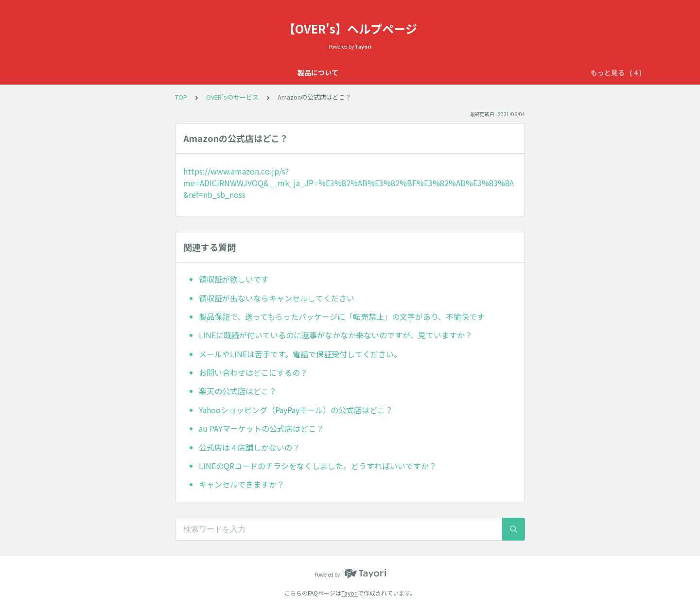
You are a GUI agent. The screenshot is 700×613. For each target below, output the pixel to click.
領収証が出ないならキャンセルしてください (277, 298)
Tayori (350, 593)
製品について (208, 72)
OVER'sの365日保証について (287, 72)
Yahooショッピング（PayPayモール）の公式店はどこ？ (296, 410)
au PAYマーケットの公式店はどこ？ (261, 428)
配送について (479, 72)
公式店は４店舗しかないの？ (249, 447)
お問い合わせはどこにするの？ (253, 372)
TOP (181, 97)
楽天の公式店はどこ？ (238, 391)
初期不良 (431, 72)
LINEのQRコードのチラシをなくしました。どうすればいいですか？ (318, 466)
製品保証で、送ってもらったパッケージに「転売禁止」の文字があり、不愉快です (342, 316)
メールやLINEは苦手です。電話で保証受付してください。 (300, 354)
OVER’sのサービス (375, 72)
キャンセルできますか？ (242, 484)
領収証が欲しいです (234, 279)
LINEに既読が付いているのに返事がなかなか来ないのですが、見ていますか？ (336, 335)
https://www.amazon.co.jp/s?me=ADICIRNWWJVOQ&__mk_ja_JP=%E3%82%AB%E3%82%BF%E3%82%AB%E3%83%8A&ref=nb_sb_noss (349, 183)
